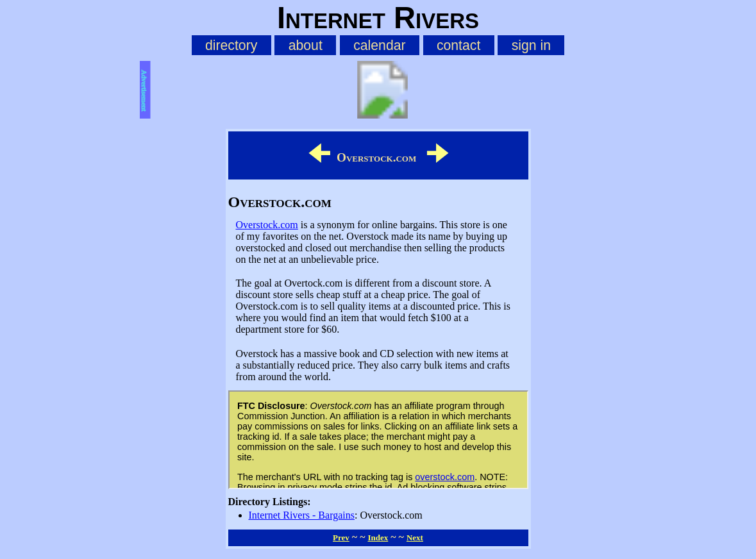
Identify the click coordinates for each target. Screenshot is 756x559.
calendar (379, 45)
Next (415, 538)
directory (231, 45)
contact (458, 45)
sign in (531, 45)
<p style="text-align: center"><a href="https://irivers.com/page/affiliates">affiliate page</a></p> (378, 440)
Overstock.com (267, 225)
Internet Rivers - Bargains (302, 515)
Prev (341, 538)
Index (378, 538)
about (306, 45)
